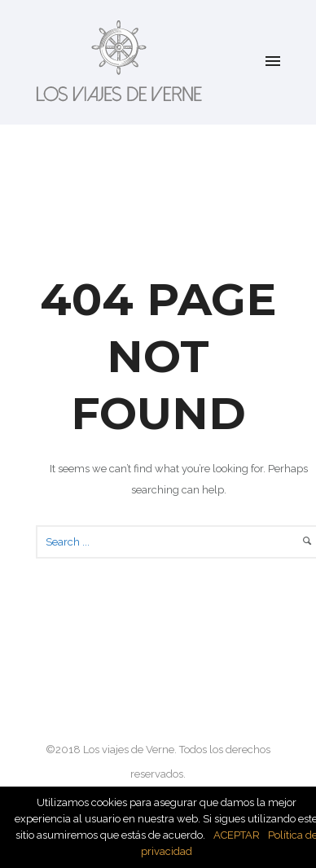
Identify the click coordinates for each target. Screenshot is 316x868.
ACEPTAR (237, 835)
